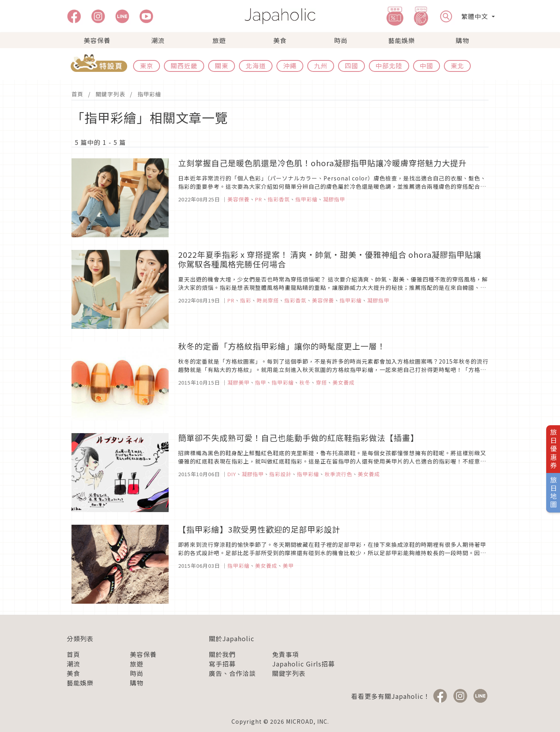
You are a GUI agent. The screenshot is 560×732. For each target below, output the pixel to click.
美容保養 (97, 40)
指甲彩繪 (149, 94)
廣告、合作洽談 (232, 673)
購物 (462, 40)
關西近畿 (184, 66)
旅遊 (219, 40)
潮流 (158, 40)
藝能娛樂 (402, 40)
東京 (147, 66)
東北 (457, 66)
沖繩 (290, 66)
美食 (280, 40)
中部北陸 (389, 66)
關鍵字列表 (110, 94)
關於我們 (222, 654)
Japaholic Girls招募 (303, 664)
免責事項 (286, 654)
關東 (222, 66)
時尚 (341, 40)
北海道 (256, 66)
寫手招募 (222, 664)
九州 (321, 66)
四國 (351, 66)
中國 (427, 66)
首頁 (77, 94)
